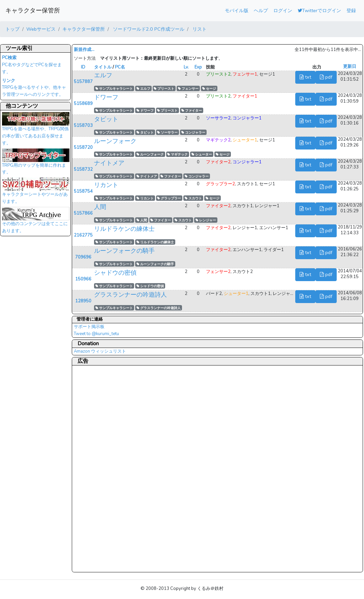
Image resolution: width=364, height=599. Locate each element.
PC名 (120, 67)
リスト (199, 29)
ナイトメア (109, 163)
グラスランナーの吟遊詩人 (130, 295)
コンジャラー (193, 132)
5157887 (83, 82)
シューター (202, 154)
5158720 (83, 147)
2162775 (83, 235)
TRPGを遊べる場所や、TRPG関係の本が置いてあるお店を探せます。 (36, 131)
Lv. (186, 67)
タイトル (103, 67)
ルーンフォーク (115, 141)
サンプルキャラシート (114, 89)
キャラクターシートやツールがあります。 (36, 193)
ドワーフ (106, 97)
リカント (106, 185)
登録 (351, 10)
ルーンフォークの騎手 (124, 251)
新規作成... (84, 50)
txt (305, 77)
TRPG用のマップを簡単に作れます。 (36, 164)
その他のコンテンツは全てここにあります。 (36, 222)
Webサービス (41, 29)
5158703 (83, 126)
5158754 (83, 191)
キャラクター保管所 (33, 10)
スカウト (193, 198)
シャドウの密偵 (115, 273)
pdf (326, 77)
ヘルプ (261, 10)
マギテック (177, 154)
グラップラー (169, 198)
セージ (209, 89)
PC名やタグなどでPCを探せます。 (32, 65)
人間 (100, 207)
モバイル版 (237, 10)
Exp (198, 67)
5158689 (83, 104)
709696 (83, 257)
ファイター (192, 111)
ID (83, 67)
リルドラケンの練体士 (124, 229)
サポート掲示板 (89, 327)
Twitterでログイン (319, 10)
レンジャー (206, 220)
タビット (106, 119)
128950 (83, 301)
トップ (12, 29)
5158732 (83, 169)
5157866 (83, 213)
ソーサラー (167, 132)
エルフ (103, 75)
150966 (83, 279)
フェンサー (188, 89)
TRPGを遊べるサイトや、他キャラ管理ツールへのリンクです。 (34, 88)
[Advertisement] (101, 468)
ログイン (283, 10)
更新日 (350, 66)
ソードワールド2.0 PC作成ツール (148, 29)
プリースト (164, 89)
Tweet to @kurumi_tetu (96, 334)
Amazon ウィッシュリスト (100, 351)
